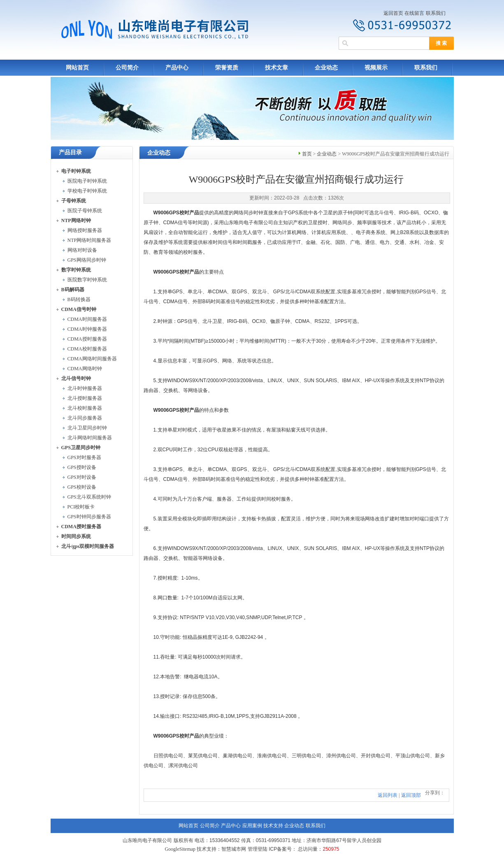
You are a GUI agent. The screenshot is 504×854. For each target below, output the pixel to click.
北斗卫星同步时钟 (87, 428)
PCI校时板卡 (81, 507)
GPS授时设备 (82, 467)
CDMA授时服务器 (87, 339)
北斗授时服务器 (85, 398)
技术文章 (276, 68)
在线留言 (414, 13)
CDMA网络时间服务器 (92, 359)
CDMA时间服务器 (87, 319)
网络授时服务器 (85, 230)
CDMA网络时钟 (85, 369)
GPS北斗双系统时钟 (89, 497)
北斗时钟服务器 (85, 388)
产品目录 (70, 152)
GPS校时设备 (82, 487)
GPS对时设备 (82, 477)
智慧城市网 (234, 849)
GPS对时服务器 (84, 457)
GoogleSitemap (180, 849)
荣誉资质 (227, 68)
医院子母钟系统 (85, 211)
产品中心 (177, 68)
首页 (307, 154)
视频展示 (376, 68)
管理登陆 (258, 849)
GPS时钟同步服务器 (89, 517)
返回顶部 (411, 795)
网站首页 (77, 68)
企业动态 (326, 68)
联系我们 (436, 13)
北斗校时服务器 (85, 408)
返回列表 (388, 795)
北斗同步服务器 (85, 418)
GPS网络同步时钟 (87, 260)
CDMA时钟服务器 (87, 329)
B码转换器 (79, 299)
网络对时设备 (82, 250)
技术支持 (273, 826)
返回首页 (393, 13)
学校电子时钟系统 (87, 191)
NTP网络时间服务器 (89, 240)
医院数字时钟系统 (87, 280)
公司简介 (127, 68)
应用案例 (252, 826)
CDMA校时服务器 (87, 349)
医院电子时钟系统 (87, 181)
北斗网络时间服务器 (90, 438)
